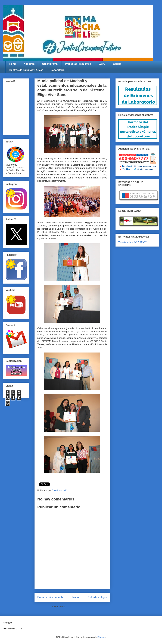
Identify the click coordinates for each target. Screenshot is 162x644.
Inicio (76, 597)
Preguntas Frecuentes (78, 64)
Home (13, 64)
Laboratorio (58, 70)
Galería (117, 64)
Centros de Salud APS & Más (26, 70)
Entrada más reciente (50, 597)
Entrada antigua (97, 597)
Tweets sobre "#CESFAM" (133, 242)
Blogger (101, 637)
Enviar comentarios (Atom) (79, 607)
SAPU (102, 64)
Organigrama (50, 64)
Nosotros (29, 64)
